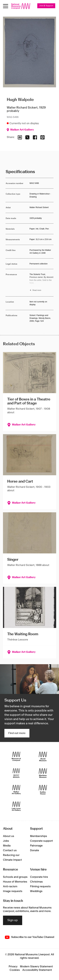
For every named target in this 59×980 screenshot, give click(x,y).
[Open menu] (6, 6)
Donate (35, 850)
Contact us (10, 850)
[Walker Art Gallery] (16, 790)
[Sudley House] (43, 790)
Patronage (36, 846)
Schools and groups (15, 877)
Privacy (13, 967)
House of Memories (15, 882)
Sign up (13, 920)
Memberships (39, 836)
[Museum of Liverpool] (16, 756)
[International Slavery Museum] (16, 773)
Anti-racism (10, 886)
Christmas (36, 882)
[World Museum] (43, 756)
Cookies (15, 970)
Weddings (36, 891)
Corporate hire (39, 877)
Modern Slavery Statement (36, 967)
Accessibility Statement (37, 970)
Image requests (13, 891)
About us (9, 836)
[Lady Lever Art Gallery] (16, 806)
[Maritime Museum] (43, 773)
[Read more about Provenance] (42, 283)
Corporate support (41, 841)
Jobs (6, 841)
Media (7, 846)
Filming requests (40, 886)
